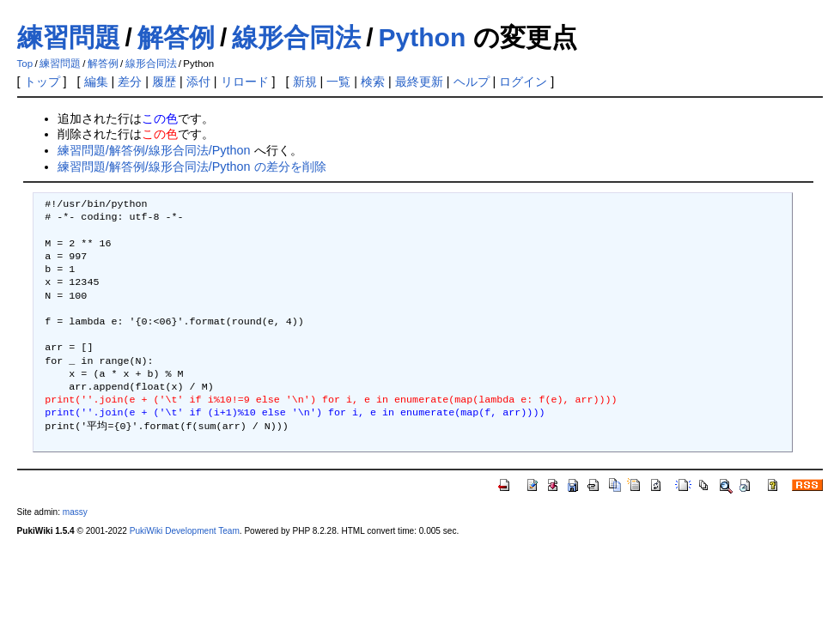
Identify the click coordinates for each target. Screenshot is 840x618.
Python (423, 37)
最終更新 (419, 82)
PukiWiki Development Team (185, 531)
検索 (373, 82)
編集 (96, 82)
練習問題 (69, 37)
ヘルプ (472, 82)
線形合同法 (296, 37)
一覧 (338, 82)
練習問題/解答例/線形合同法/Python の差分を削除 (192, 167)
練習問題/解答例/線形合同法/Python (154, 150)
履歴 (164, 82)
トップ (42, 82)
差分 (130, 82)
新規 (305, 82)
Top (25, 64)
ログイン (523, 82)
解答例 (176, 37)
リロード (245, 82)
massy (75, 512)
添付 (198, 82)
